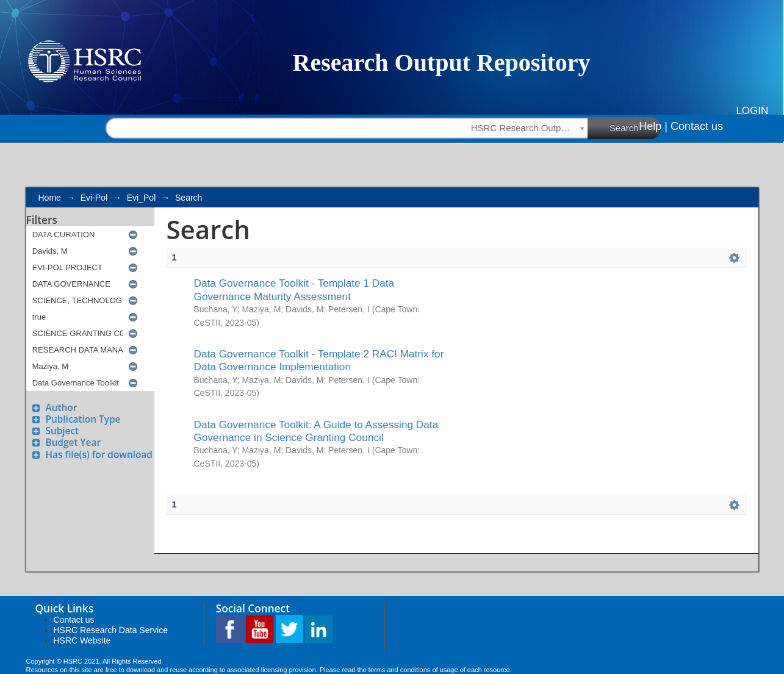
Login (752, 111)
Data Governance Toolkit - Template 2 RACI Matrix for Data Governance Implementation (319, 360)
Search (635, 127)
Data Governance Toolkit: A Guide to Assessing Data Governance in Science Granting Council (316, 431)
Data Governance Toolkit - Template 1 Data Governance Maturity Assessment (294, 289)
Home (50, 198)
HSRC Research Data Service (111, 630)
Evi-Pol (94, 198)
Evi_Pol (141, 198)
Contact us (697, 126)
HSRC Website (82, 640)
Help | (653, 126)
